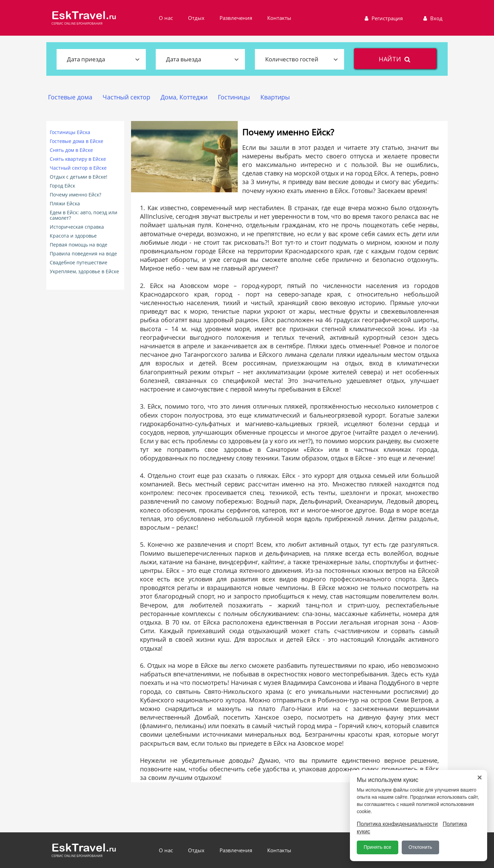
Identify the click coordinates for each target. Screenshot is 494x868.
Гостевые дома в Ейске (77, 141)
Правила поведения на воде (83, 254)
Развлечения (236, 18)
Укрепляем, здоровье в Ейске (84, 272)
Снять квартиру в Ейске (78, 159)
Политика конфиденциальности (397, 824)
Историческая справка (77, 227)
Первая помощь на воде (79, 245)
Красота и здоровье (73, 236)
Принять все (378, 847)
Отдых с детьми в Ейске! (79, 177)
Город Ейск (62, 186)
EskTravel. (84, 15)
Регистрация (383, 18)
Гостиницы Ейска (70, 132)
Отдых (196, 18)
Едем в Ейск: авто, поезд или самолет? (84, 215)
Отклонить (420, 847)
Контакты (279, 18)
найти (395, 59)
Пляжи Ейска (65, 204)
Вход (432, 18)
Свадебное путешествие (79, 263)
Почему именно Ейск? (75, 195)
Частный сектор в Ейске (78, 168)
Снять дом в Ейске (71, 150)
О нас (166, 18)
